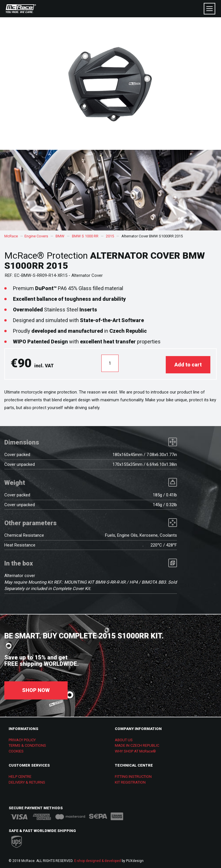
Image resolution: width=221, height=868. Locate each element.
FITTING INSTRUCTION (133, 775)
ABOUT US (124, 739)
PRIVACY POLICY (22, 739)
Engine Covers (36, 236)
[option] (110, 190)
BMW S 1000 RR (85, 236)
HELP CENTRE (20, 775)
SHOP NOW (36, 689)
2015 (110, 236)
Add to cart (188, 363)
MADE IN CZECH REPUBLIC (137, 744)
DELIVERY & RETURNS (27, 781)
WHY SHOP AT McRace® (135, 750)
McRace (11, 236)
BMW (60, 236)
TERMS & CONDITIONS (27, 744)
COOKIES (16, 750)
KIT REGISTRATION (130, 781)
